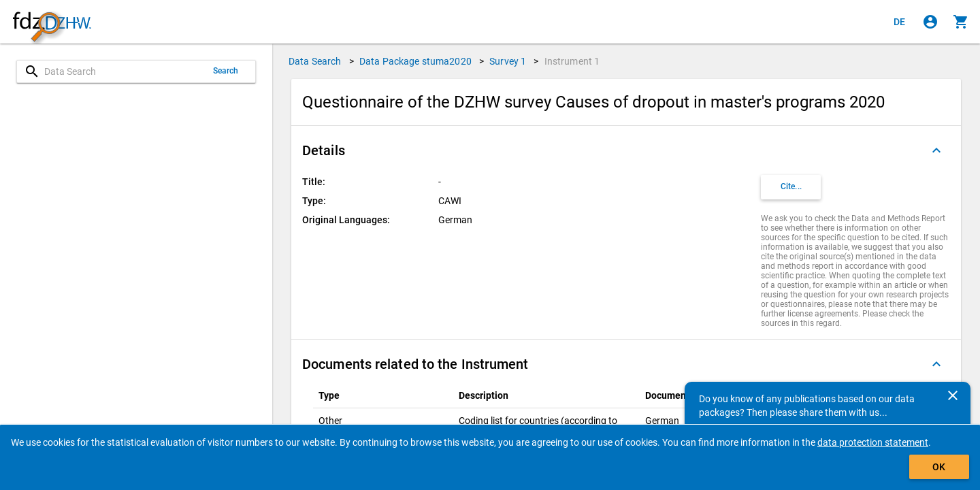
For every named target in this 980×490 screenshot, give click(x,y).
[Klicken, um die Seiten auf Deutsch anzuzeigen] (900, 22)
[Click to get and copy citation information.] (791, 187)
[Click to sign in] (930, 22)
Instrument (572, 61)
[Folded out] (936, 150)
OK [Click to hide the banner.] (939, 467)
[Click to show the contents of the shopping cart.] (961, 22)
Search (226, 71)
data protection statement (873, 442)
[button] (626, 150)
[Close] (953, 395)
